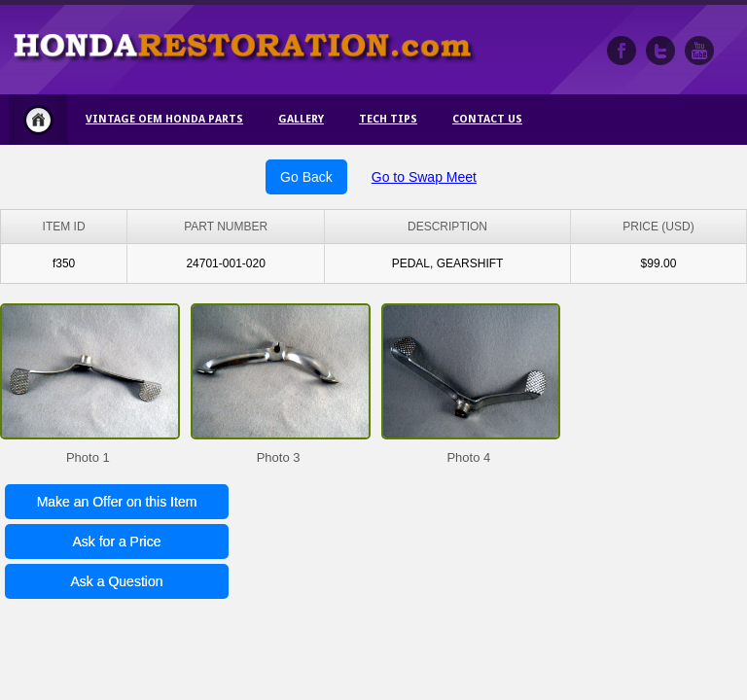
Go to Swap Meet (424, 177)
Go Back (306, 177)
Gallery (301, 119)
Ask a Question (117, 581)
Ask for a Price (116, 542)
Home (38, 120)
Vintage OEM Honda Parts (164, 119)
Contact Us (487, 119)
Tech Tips (388, 119)
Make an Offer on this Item (117, 502)
